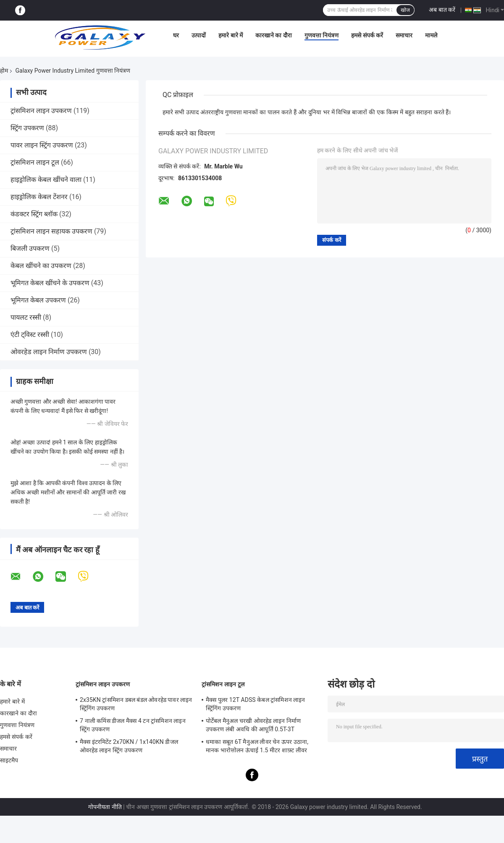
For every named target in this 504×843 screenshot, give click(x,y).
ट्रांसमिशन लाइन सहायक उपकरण (51, 231)
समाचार (404, 35)
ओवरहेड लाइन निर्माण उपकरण (49, 352)
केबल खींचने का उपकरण (41, 266)
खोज (405, 10)
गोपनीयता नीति (105, 807)
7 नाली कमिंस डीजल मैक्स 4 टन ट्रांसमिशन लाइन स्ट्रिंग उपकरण (133, 725)
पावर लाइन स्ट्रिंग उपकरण (42, 145)
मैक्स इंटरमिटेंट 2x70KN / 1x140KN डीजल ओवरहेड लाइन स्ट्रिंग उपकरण (129, 746)
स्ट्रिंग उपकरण (27, 128)
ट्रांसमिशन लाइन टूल (35, 162)
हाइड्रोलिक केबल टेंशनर (39, 197)
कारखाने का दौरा (274, 35)
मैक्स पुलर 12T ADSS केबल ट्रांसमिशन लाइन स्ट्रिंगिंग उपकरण (256, 704)
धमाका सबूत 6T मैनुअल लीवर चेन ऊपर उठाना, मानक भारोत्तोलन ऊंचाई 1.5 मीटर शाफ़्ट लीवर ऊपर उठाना (257, 747)
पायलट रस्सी (26, 317)
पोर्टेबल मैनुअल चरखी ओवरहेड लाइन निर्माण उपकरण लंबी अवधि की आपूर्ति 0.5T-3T (253, 725)
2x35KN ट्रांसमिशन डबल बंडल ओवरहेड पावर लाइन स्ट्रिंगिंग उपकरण (136, 704)
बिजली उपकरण (30, 248)
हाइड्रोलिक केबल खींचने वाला (46, 180)
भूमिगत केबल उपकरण (38, 300)
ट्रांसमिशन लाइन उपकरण (41, 111)
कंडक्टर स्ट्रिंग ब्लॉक (34, 214)
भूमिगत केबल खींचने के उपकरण (50, 283)
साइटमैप (9, 760)
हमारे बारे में (231, 35)
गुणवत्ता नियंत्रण (322, 35)
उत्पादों (199, 35)
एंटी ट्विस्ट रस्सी (30, 335)
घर (176, 35)
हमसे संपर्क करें (367, 35)
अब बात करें (442, 10)
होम (4, 71)
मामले (431, 35)
